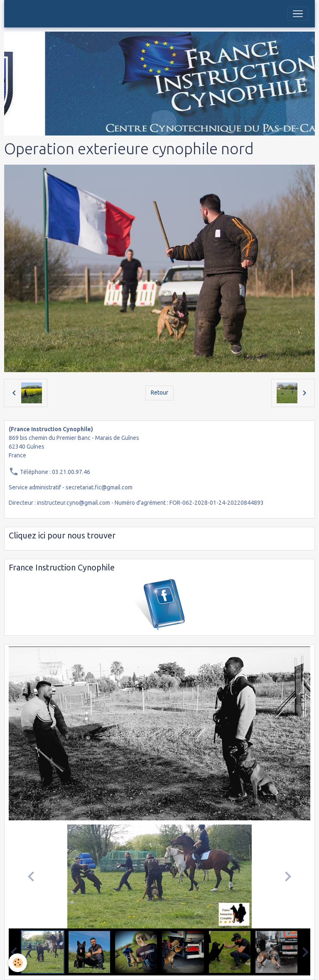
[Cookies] (18, 963)
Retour (159, 392)
